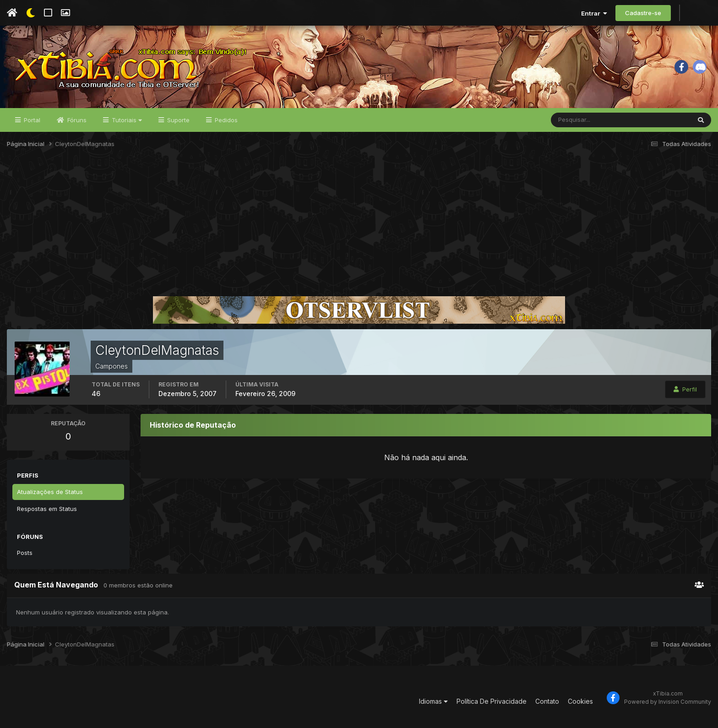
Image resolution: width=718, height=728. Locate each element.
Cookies (580, 701)
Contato (547, 701)
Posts (25, 553)
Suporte (177, 120)
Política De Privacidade (492, 701)
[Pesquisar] (581, 120)
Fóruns (76, 120)
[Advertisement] (359, 226)
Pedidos (225, 120)
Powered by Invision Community (668, 702)
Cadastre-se (643, 13)
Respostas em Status (47, 509)
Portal (31, 120)
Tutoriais (126, 120)
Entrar (594, 13)
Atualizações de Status (50, 492)
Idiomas (433, 701)
